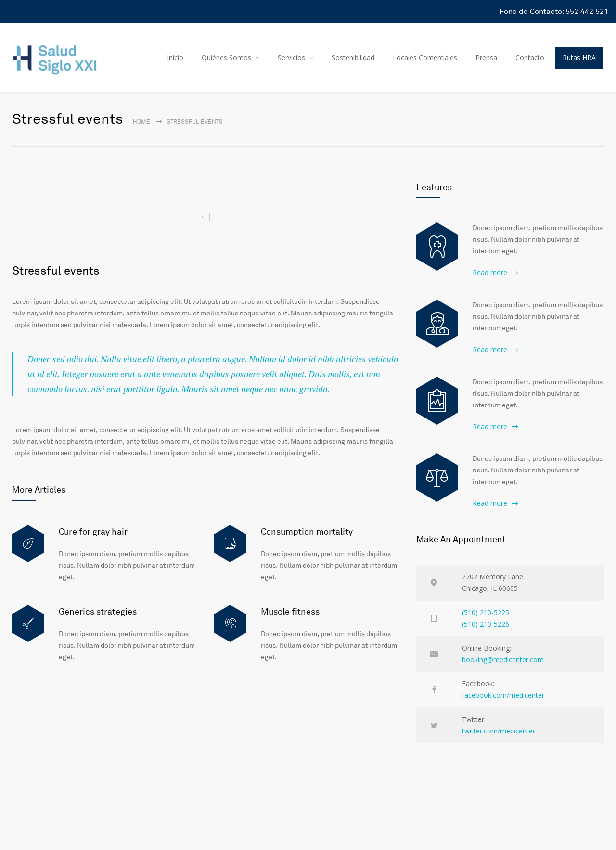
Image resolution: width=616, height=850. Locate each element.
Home (141, 122)
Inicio (175, 58)
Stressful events (56, 271)
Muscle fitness (290, 612)
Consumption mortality (307, 532)
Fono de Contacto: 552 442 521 (554, 12)
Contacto (530, 58)
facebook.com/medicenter (503, 695)
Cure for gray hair (93, 532)
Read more (490, 272)
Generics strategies (98, 612)
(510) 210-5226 (486, 624)
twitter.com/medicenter (499, 731)
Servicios (291, 58)
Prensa (486, 58)
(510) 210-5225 (486, 612)
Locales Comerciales (425, 58)
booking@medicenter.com (503, 660)
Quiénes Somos (226, 58)
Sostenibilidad (353, 58)
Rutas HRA (579, 58)
